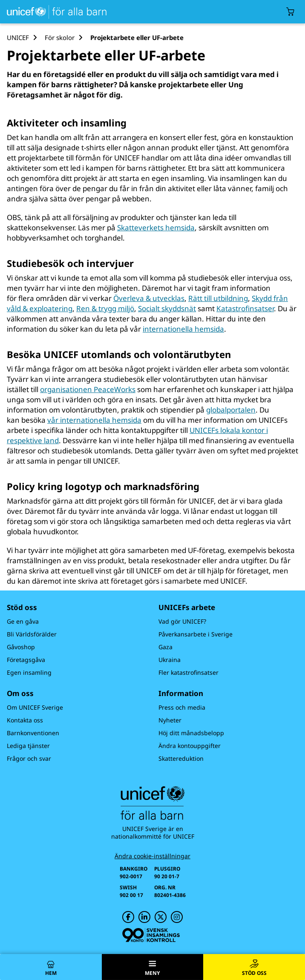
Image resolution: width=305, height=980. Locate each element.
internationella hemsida (183, 329)
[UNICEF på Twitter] (161, 917)
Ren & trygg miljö (105, 308)
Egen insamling (29, 672)
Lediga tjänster (28, 746)
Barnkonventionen (33, 733)
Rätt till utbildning (218, 298)
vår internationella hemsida (94, 420)
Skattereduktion (181, 758)
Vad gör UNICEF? (182, 621)
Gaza (165, 647)
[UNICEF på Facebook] (128, 917)
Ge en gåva (23, 621)
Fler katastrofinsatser (188, 672)
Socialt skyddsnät (167, 308)
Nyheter (170, 720)
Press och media (182, 707)
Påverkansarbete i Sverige (196, 634)
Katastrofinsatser (245, 308)
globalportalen (231, 410)
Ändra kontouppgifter (190, 746)
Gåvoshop (21, 647)
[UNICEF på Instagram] (177, 917)
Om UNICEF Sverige (35, 707)
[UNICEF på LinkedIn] (144, 917)
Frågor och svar (29, 758)
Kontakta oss (25, 720)
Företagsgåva (26, 660)
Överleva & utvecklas (149, 298)
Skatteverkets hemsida (156, 228)
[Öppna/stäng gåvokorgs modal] (291, 12)
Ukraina (170, 660)
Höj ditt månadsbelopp (191, 733)
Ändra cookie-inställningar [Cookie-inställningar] (152, 856)
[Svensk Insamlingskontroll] (151, 935)
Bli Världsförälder (32, 634)
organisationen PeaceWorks (88, 389)
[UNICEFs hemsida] (55, 12)
